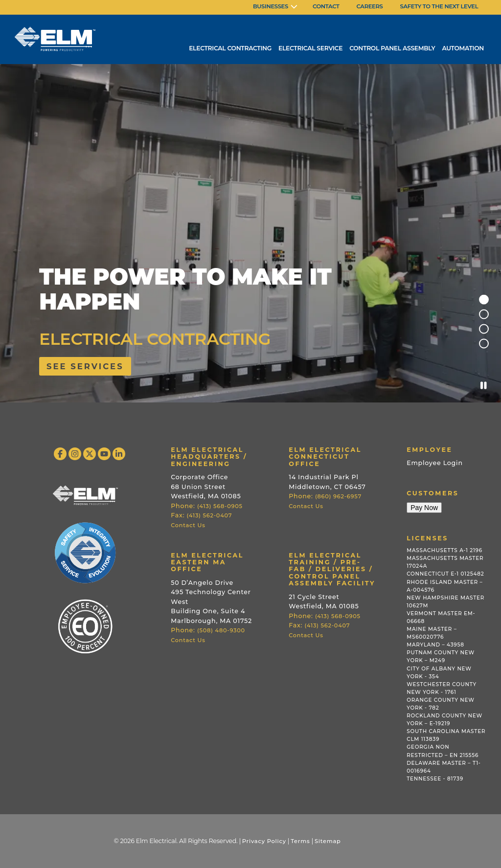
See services (85, 366)
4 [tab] (484, 344)
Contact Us (188, 525)
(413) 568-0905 (220, 506)
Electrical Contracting (230, 48)
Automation (463, 48)
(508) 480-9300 (221, 630)
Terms (300, 841)
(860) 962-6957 (338, 496)
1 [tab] (484, 300)
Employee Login (435, 463)
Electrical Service (310, 48)
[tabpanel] (250, 234)
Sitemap (328, 841)
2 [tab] (484, 314)
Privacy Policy (264, 841)
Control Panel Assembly (392, 48)
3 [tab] (484, 329)
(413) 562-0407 (210, 515)
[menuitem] (275, 7)
